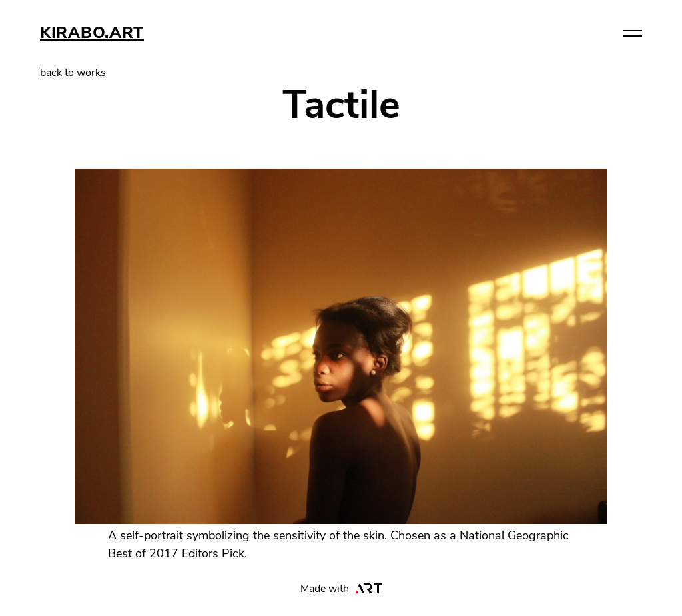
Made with (341, 589)
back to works (73, 73)
